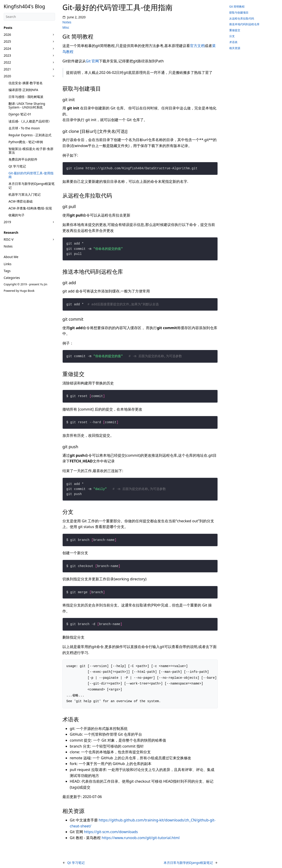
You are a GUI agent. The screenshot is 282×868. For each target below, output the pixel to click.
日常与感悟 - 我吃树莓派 (26, 97)
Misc (66, 27)
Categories (12, 278)
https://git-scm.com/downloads (111, 832)
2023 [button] (7, 55)
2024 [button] (7, 49)
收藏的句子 (17, 215)
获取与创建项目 (239, 13)
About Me (11, 257)
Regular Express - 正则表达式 (30, 135)
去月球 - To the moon (24, 128)
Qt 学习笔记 (17, 166)
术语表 (233, 42)
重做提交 (235, 30)
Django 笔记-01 (20, 114)
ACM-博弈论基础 (21, 201)
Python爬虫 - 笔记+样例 (26, 142)
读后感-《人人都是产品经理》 (30, 121)
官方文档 (197, 46)
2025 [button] (7, 41)
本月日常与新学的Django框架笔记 (32, 185)
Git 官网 (92, 61)
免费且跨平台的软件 (23, 159)
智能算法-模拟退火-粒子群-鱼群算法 (31, 151)
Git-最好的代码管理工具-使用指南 (31, 175)
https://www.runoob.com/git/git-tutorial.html (141, 838)
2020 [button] (7, 76)
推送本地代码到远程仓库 (244, 24)
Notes (8, 246)
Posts (8, 28)
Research (11, 232)
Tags (7, 271)
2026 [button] (7, 35)
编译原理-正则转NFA (23, 90)
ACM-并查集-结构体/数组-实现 (30, 208)
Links (8, 264)
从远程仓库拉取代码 (242, 18)
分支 (232, 36)
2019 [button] (7, 222)
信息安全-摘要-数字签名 (26, 83)
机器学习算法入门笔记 (25, 194)
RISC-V (9, 239)
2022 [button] (7, 62)
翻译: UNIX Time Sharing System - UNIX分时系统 (27, 105)
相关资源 (235, 48)
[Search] (29, 17)
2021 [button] (7, 69)
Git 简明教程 (237, 7)
